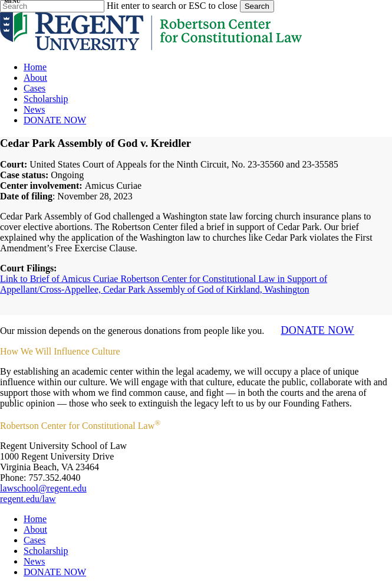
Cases (34, 540)
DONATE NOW (317, 330)
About (35, 529)
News (34, 561)
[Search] (52, 6)
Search (257, 6)
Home (35, 519)
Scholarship (46, 551)
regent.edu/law (28, 499)
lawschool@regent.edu (43, 488)
